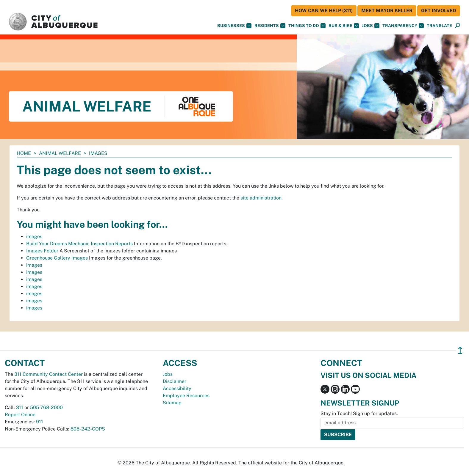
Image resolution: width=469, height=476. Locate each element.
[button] (439, 26)
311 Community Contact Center (49, 374)
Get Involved (439, 11)
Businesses (234, 26)
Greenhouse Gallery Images (57, 258)
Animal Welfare (60, 153)
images (34, 237)
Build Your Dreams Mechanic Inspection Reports (79, 244)
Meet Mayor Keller (387, 11)
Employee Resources (186, 396)
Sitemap (172, 403)
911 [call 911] (40, 422)
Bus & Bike (344, 26)
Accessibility (177, 388)
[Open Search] (458, 26)
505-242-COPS (88, 429)
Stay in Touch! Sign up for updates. (359, 413)
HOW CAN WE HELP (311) (324, 11)
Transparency (403, 26)
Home (24, 153)
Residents (270, 26)
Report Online (20, 415)
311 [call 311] (20, 407)
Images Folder (42, 251)
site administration (261, 198)
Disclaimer (175, 381)
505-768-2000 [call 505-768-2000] (46, 407)
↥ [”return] (460, 350)
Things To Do (307, 26)
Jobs (371, 26)
